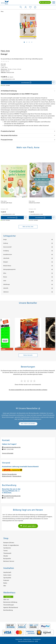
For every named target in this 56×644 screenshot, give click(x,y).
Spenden (8, 597)
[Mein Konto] (26, 7)
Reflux (5, 273)
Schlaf (5, 281)
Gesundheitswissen (8, 255)
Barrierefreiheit (23, 641)
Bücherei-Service (9, 561)
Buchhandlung (8, 610)
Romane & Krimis (9, 543)
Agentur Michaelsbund (11, 607)
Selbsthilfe (6, 288)
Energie (5, 240)
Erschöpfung (6, 251)
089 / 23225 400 (9, 449)
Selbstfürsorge (7, 284)
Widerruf (31, 641)
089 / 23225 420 (9, 498)
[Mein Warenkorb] (35, 7)
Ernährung (6, 243)
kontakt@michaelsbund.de (12, 447)
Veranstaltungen (9, 605)
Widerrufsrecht (7, 476)
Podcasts (6, 580)
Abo (5, 586)
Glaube (6, 556)
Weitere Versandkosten (9, 474)
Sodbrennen (6, 292)
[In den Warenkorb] (26, 83)
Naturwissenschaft (7, 247)
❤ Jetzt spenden (45, 2)
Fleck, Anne (5, 51)
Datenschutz (27, 639)
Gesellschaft (7, 572)
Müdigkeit (6, 262)
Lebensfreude (6, 258)
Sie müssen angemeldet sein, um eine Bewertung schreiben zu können (28, 390)
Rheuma (5, 277)
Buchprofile (7, 559)
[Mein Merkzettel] (30, 7)
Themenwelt (7, 553)
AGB (36, 641)
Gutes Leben (7, 575)
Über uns (6, 600)
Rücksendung (17, 476)
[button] (24, 42)
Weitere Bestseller (28, 355)
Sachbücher (7, 548)
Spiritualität (7, 578)
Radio (5, 583)
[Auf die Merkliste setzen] (53, 83)
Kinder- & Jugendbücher (11, 545)
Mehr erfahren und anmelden (28, 424)
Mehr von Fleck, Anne (28, 227)
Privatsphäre (37, 639)
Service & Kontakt (8, 453)
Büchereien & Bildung (10, 602)
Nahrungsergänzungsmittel (9, 269)
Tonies (6, 551)
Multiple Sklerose (7, 266)
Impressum (19, 639)
